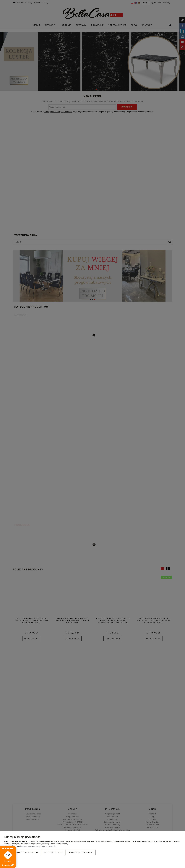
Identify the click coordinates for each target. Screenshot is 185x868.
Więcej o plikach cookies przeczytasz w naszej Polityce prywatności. (31, 846)
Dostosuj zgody (53, 852)
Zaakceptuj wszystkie (81, 852)
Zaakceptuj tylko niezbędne (23, 852)
